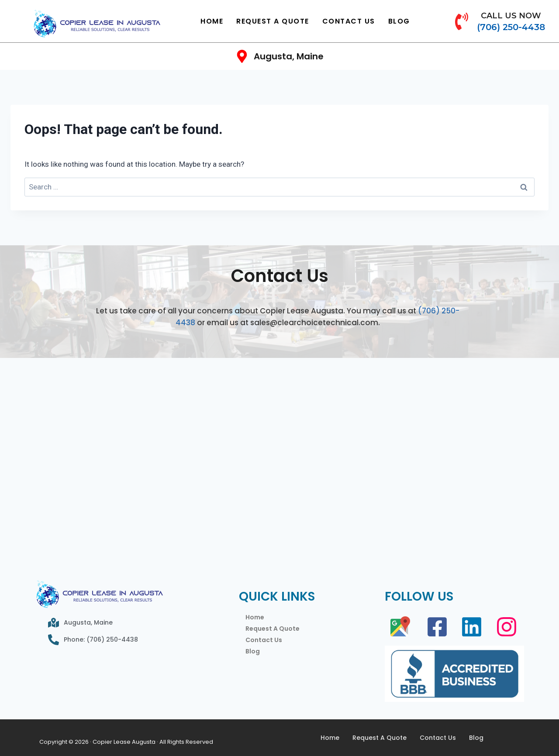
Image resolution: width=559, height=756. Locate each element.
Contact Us (349, 21)
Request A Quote (273, 21)
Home (212, 21)
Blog (399, 21)
